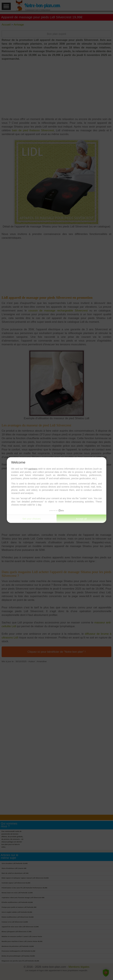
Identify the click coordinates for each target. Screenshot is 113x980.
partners (33, 469)
